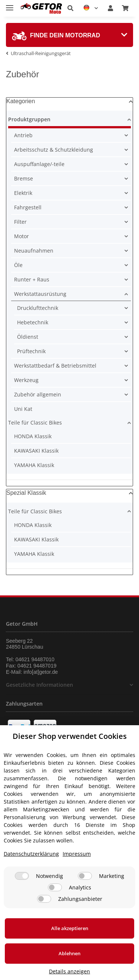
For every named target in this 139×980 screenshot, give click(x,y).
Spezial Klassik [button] (26, 493)
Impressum (77, 854)
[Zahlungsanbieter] (44, 899)
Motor (21, 236)
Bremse (24, 178)
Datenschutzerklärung (31, 854)
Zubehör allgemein (38, 394)
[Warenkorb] (125, 8)
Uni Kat (23, 409)
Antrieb (23, 135)
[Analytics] (55, 887)
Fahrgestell (28, 207)
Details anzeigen (69, 971)
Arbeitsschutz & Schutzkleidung (54, 150)
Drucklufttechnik (38, 308)
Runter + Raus (32, 279)
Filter (20, 222)
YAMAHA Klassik (34, 465)
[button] (70, 8)
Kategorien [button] (21, 101)
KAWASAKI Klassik (36, 451)
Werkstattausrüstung (40, 294)
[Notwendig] (22, 876)
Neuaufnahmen (34, 251)
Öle (18, 265)
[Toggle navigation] (10, 5)
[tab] (69, 35)
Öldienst (28, 337)
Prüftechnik (31, 351)
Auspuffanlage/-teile (39, 164)
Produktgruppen (29, 119)
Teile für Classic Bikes (35, 423)
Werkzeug (26, 380)
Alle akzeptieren (70, 928)
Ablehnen (69, 953)
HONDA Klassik (33, 436)
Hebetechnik (33, 322)
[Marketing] (85, 876)
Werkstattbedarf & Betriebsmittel (55, 366)
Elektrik (23, 193)
